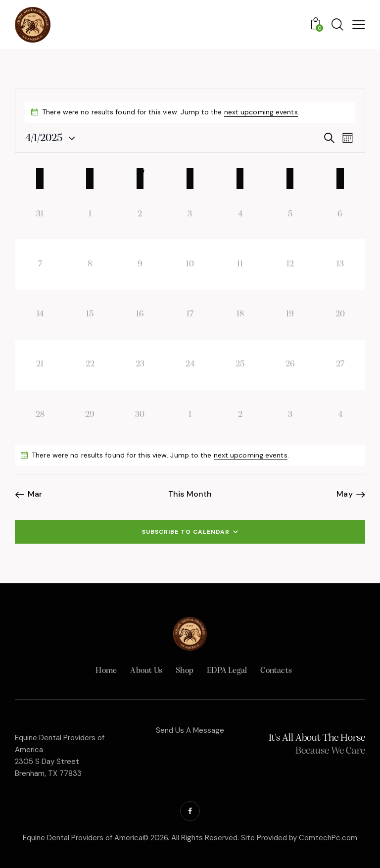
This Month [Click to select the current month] (190, 494)
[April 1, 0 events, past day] (90, 214)
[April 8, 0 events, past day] (90, 264)
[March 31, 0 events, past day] (40, 214)
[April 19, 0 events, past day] (290, 315)
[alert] (190, 455)
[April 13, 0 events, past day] (340, 264)
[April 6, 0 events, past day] (340, 214)
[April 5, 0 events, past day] (290, 214)
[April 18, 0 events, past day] (240, 315)
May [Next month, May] (344, 494)
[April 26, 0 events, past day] (290, 365)
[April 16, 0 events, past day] (140, 315)
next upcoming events (261, 112)
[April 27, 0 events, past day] (340, 365)
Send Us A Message (190, 730)
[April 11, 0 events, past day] (240, 264)
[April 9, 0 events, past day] (140, 264)
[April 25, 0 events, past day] (240, 365)
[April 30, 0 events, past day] (140, 415)
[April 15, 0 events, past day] (90, 315)
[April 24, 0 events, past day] (190, 365)
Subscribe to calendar (186, 532)
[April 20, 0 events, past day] (340, 315)
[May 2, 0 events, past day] (240, 415)
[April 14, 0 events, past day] (40, 315)
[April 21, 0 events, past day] (40, 365)
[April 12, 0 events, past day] (290, 264)
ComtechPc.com (328, 838)
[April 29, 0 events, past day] (90, 415)
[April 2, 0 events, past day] (140, 214)
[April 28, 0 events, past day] (40, 415)
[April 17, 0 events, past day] (190, 315)
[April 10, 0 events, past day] (190, 264)
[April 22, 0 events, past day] (90, 365)
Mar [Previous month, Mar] (35, 494)
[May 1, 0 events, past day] (190, 415)
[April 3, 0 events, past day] (190, 214)
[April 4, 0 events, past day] (240, 214)
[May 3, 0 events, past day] (290, 415)
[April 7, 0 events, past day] (40, 264)
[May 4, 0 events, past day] (340, 415)
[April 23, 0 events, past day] (140, 365)
